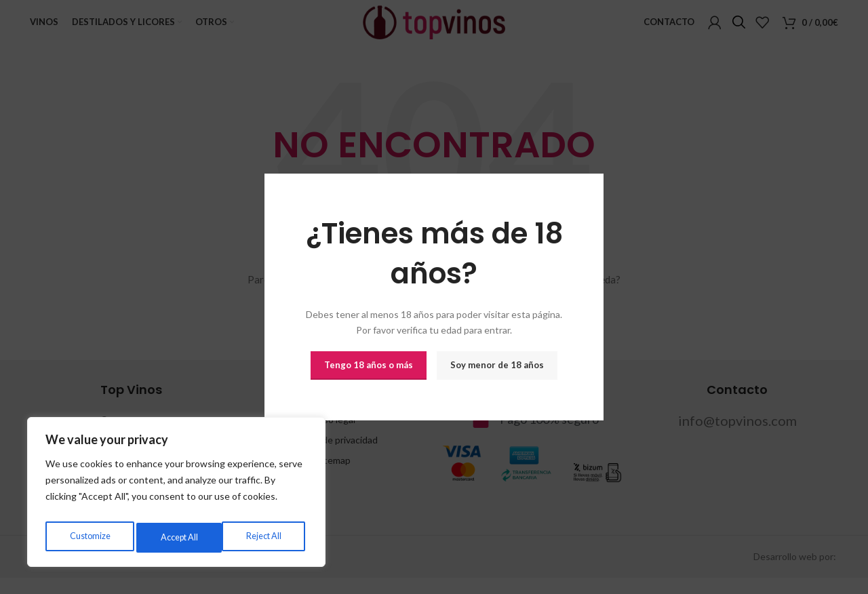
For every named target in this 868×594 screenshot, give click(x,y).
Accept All (265, 537)
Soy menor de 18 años (497, 365)
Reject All (177, 537)
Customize (88, 537)
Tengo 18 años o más (369, 365)
